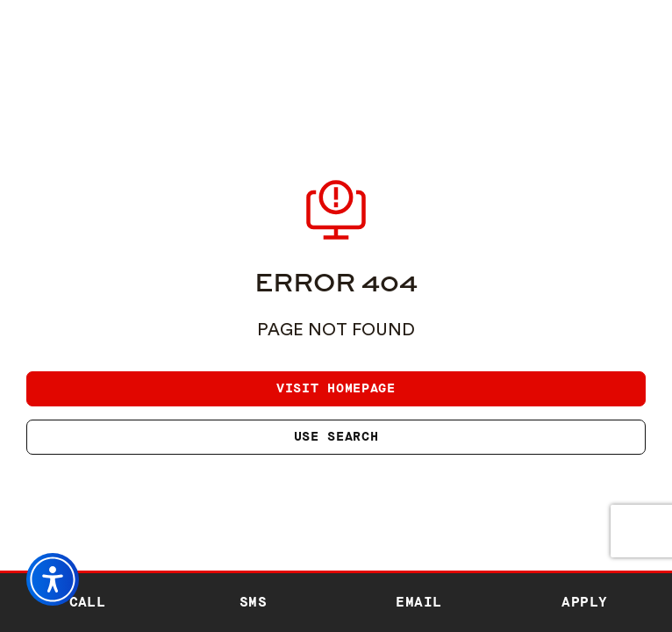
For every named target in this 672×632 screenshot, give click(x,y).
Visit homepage (336, 388)
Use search (336, 437)
